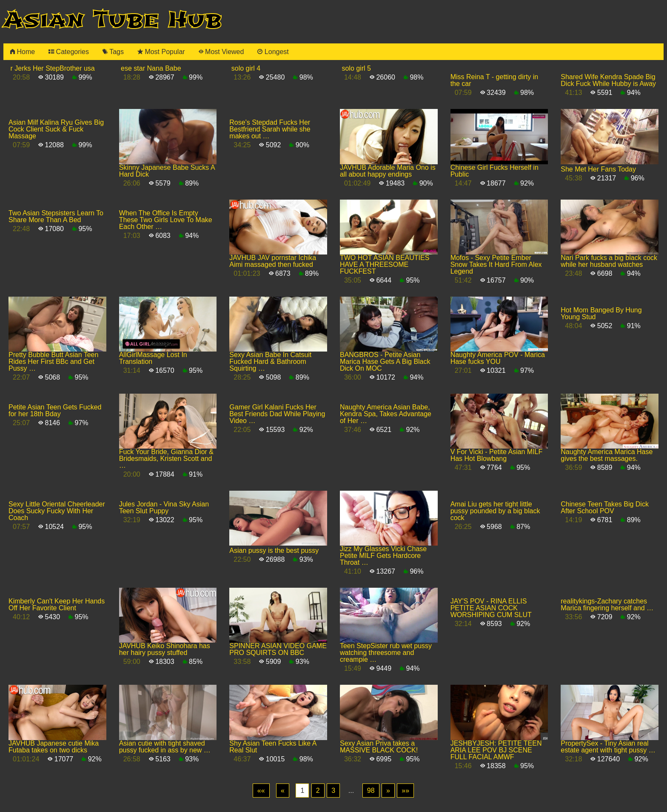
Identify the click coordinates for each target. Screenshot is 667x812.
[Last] (405, 791)
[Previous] (283, 791)
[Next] (388, 791)
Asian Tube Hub (113, 20)
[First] (261, 791)
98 (371, 791)
